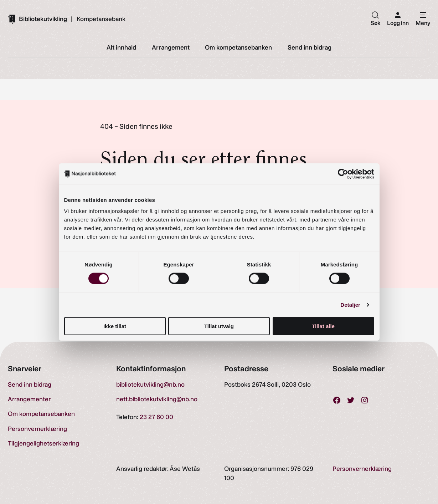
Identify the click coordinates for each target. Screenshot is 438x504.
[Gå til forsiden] (37, 19)
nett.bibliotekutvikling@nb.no (157, 399)
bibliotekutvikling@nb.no (150, 384)
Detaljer (350, 304)
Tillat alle (323, 326)
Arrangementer (29, 399)
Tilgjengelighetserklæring (43, 443)
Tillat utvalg (219, 326)
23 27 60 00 (156, 417)
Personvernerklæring (37, 429)
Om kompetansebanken (41, 414)
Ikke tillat (115, 326)
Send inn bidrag (30, 384)
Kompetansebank (101, 19)
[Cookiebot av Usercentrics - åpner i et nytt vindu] (343, 174)
